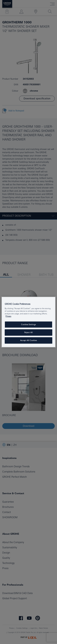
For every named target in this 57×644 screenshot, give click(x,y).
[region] (28, 322)
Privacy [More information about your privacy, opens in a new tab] (8, 316)
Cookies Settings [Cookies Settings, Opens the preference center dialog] (28, 325)
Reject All (29, 332)
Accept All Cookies (28, 340)
